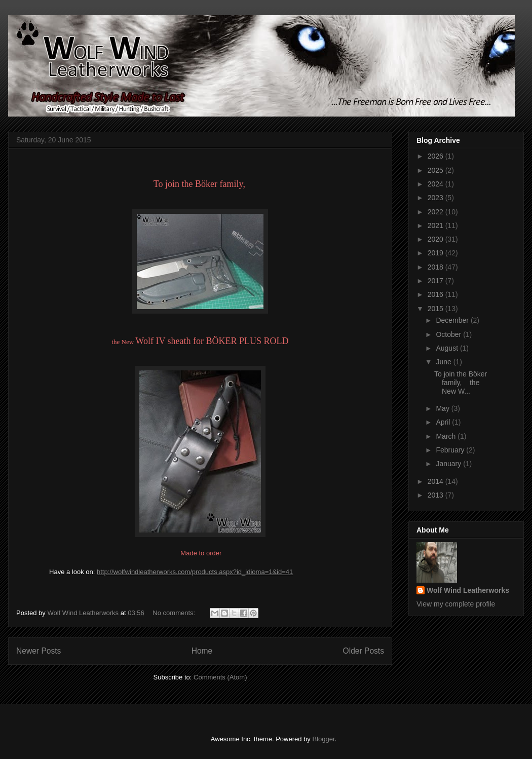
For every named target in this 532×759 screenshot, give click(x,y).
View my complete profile (456, 604)
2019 (436, 253)
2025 (436, 170)
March (447, 436)
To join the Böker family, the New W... (461, 383)
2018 (436, 267)
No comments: (175, 613)
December (453, 320)
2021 (436, 225)
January (449, 464)
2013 (436, 495)
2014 (436, 481)
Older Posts (364, 651)
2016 (436, 294)
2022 (436, 212)
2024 (436, 184)
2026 (436, 156)
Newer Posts (39, 651)
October (449, 334)
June (444, 362)
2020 (436, 239)
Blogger (323, 739)
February (451, 450)
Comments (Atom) (220, 677)
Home (202, 651)
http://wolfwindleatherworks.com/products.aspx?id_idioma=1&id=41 (195, 572)
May (443, 408)
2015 (436, 309)
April (444, 422)
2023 (436, 198)
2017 (436, 281)
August (448, 348)
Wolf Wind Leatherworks (468, 590)
